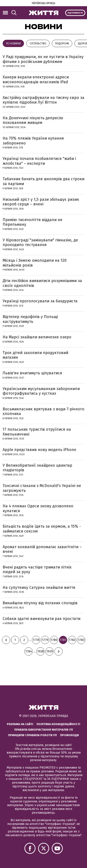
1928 (41, 651)
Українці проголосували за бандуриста (40, 301)
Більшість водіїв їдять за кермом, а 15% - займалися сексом (42, 529)
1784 (29, 651)
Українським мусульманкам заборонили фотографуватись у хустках (41, 391)
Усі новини (13, 44)
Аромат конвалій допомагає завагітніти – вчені (42, 549)
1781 (63, 640)
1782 (72, 640)
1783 (81, 640)
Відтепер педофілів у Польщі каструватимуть (30, 319)
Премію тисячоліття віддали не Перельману (32, 222)
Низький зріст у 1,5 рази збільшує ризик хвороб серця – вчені (41, 202)
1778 (36, 640)
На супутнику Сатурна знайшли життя (39, 588)
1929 (50, 651)
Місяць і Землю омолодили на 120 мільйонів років (35, 263)
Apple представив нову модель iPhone (39, 450)
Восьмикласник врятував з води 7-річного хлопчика (43, 411)
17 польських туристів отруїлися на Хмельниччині (37, 432)
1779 (45, 640)
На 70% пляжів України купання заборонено (33, 141)
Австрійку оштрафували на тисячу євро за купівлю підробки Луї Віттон (43, 100)
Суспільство (38, 44)
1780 (54, 640)
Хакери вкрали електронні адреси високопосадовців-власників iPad (36, 80)
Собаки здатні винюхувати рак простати (42, 619)
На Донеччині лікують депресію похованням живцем (33, 120)
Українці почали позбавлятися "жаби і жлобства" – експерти (39, 161)
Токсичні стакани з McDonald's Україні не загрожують (42, 488)
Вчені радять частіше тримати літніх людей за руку (37, 570)
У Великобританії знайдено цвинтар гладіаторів (37, 468)
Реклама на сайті (20, 724)
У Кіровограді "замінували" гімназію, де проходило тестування (40, 243)
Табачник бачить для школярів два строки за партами (43, 181)
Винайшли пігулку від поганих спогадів (40, 603)
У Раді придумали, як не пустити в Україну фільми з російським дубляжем (43, 59)
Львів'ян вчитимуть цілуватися (32, 373)
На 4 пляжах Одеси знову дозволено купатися (38, 508)
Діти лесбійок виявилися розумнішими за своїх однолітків (42, 283)
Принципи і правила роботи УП (32, 735)
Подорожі (62, 44)
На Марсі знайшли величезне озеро (37, 337)
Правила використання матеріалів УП (44, 730)
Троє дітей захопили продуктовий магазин (35, 355)
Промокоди (69, 735)
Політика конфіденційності (58, 724)
